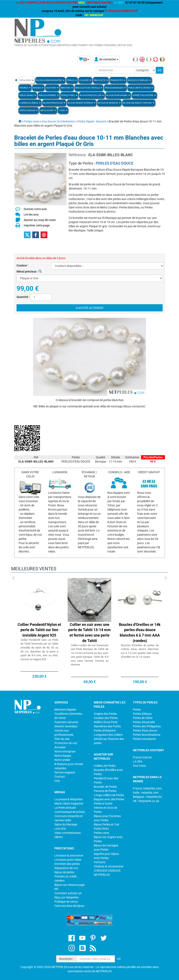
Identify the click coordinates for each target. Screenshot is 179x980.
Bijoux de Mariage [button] (109, 103)
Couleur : (23, 265)
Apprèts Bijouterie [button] (144, 95)
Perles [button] (72, 80)
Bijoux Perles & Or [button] (54, 103)
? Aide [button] (63, 110)
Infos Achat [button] (48, 110)
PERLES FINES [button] (69, 95)
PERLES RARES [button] (28, 95)
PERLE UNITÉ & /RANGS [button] (141, 88)
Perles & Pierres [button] (49, 95)
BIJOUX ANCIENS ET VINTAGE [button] (139, 103)
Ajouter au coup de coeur (40, 220)
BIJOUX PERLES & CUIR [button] (92, 95)
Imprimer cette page (37, 225)
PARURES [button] (25, 88)
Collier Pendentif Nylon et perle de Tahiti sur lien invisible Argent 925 (39, 630)
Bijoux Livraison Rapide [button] (50, 80)
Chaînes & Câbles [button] (30, 103)
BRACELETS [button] (101, 80)
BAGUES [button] (38, 88)
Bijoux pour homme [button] (118, 95)
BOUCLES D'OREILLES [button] (139, 80)
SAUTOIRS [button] (52, 88)
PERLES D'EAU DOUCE (115, 163)
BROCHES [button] (67, 88)
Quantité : (23, 297)
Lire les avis (31, 214)
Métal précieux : (29, 272)
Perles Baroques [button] (115, 88)
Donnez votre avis (35, 209)
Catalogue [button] (26, 80)
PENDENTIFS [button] (118, 80)
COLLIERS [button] (85, 80)
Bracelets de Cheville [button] (89, 88)
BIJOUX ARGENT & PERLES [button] (82, 103)
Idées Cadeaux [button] (28, 110)
